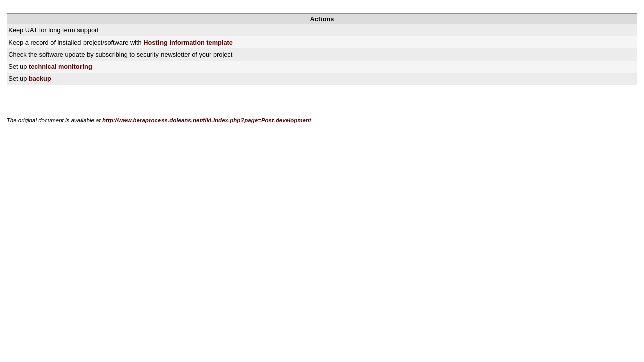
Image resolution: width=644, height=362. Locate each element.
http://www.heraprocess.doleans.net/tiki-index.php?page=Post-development (207, 120)
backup (40, 79)
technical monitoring (60, 67)
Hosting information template (188, 42)
